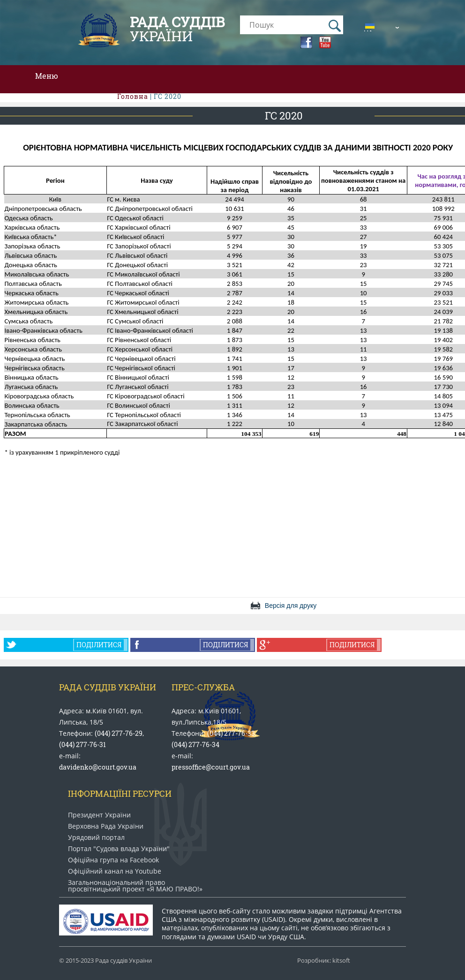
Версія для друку (291, 606)
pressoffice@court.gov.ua (211, 767)
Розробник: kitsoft (324, 961)
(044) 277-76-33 (231, 733)
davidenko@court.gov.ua (98, 767)
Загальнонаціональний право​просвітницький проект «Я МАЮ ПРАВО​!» (135, 886)
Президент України (99, 815)
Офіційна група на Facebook (113, 860)
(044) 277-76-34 (195, 744)
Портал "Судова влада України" (119, 849)
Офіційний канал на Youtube (115, 871)
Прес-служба (203, 687)
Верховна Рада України (106, 826)
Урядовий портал (96, 838)
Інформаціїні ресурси (120, 793)
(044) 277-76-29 (119, 733)
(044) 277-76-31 (82, 744)
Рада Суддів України (108, 687)
